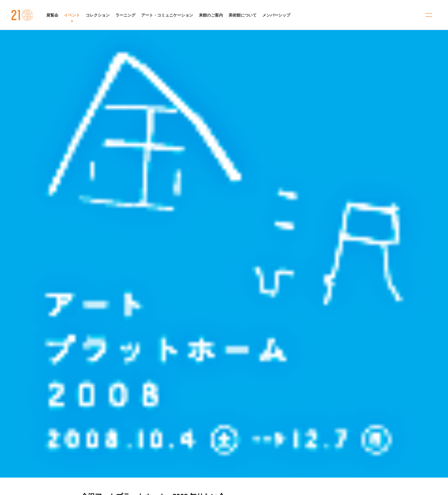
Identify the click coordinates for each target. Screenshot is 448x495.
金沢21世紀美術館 (22, 15)
